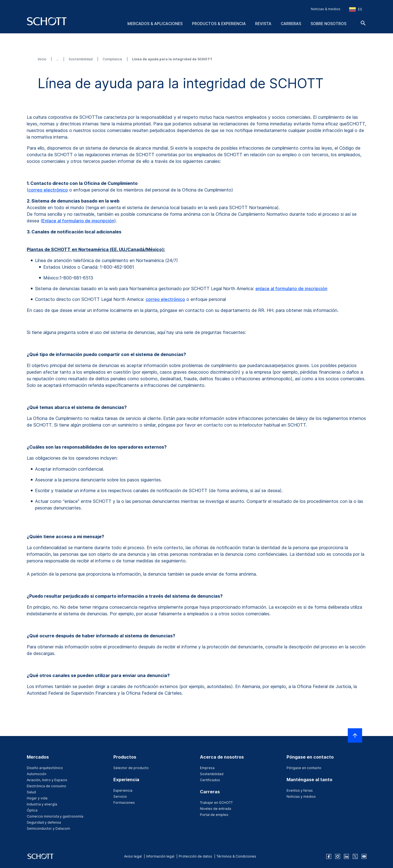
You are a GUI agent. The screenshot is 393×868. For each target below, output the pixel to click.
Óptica (32, 810)
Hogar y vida (37, 798)
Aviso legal (133, 856)
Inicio (42, 59)
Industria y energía (42, 804)
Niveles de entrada (216, 809)
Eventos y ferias (300, 790)
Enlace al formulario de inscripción (78, 221)
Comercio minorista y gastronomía (55, 816)
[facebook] (329, 856)
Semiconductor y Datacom (48, 828)
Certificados (210, 780)
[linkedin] (346, 856)
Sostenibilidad (81, 59)
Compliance (113, 59)
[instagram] (338, 856)
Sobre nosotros (328, 24)
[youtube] (364, 856)
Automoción (37, 774)
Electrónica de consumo (46, 786)
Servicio (120, 796)
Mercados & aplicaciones (155, 24)
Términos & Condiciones (236, 856)
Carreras (291, 24)
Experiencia (123, 790)
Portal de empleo (214, 815)
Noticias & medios (326, 9)
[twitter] (355, 856)
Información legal (160, 856)
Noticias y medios (301, 796)
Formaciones (124, 803)
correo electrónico (48, 190)
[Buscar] (363, 23)
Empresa (207, 768)
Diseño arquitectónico (45, 768)
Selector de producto (131, 768)
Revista (263, 24)
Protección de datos (195, 856)
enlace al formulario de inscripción (291, 289)
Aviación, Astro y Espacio (47, 780)
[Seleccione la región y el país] (356, 9)
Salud (31, 792)
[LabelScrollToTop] (355, 735)
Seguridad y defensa (44, 822)
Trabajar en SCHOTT (216, 803)
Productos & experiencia (219, 24)
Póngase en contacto (304, 768)
